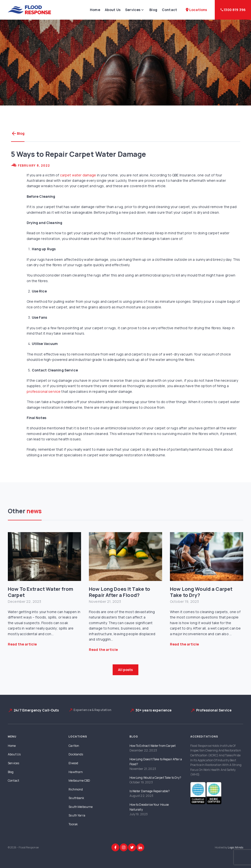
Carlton (74, 746)
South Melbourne (81, 807)
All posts (125, 670)
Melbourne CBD (79, 781)
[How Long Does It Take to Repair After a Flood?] (125, 557)
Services (133, 10)
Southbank (76, 798)
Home (95, 10)
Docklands (76, 754)
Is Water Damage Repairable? (150, 791)
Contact (169, 10)
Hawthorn (76, 772)
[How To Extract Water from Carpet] (44, 557)
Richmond (76, 789)
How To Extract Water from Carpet (41, 592)
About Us (113, 10)
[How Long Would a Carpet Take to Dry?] (207, 557)
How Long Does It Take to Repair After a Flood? (120, 592)
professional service (44, 391)
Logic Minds (235, 847)
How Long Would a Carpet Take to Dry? (201, 592)
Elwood (73, 763)
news (34, 511)
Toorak (73, 824)
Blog (153, 10)
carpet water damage (78, 175)
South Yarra (77, 815)
